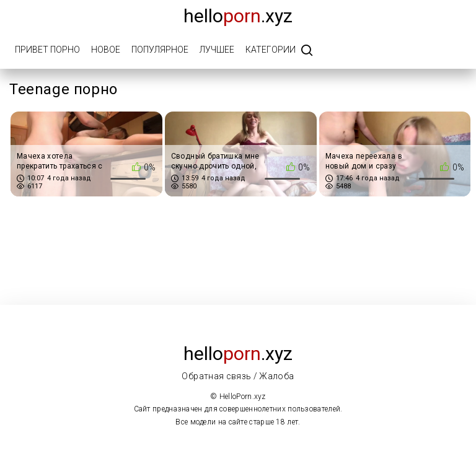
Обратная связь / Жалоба (238, 376)
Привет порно (47, 50)
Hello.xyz (238, 16)
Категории (271, 50)
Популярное (160, 50)
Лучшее (217, 50)
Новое (106, 50)
